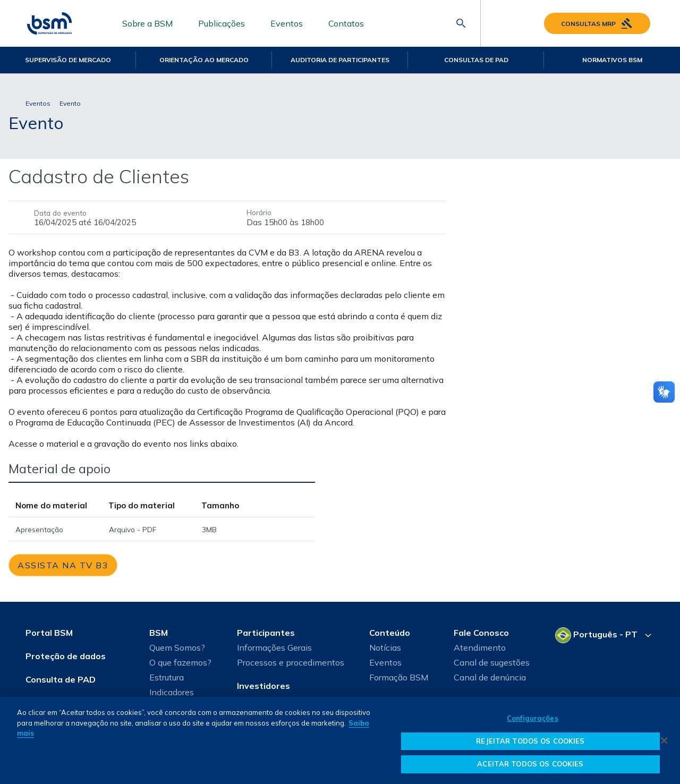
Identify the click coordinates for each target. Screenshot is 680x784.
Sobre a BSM (147, 23)
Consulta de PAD (61, 679)
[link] (63, 565)
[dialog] (340, 740)
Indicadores (172, 692)
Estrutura (167, 677)
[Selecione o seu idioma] (605, 635)
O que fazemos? (180, 662)
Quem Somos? (177, 647)
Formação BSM (399, 677)
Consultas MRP (597, 23)
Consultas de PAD (476, 60)
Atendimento (480, 647)
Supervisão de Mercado (68, 60)
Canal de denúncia (490, 677)
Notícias (385, 647)
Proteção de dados (66, 656)
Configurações (533, 718)
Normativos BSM (612, 60)
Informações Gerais (274, 647)
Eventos (287, 23)
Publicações (222, 23)
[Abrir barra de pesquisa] (461, 23)
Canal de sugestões (492, 662)
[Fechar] (664, 740)
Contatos (346, 23)
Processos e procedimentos (291, 662)
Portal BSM (49, 633)
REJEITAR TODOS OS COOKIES (530, 741)
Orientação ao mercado (204, 60)
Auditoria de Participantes (340, 60)
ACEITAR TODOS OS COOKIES (530, 764)
